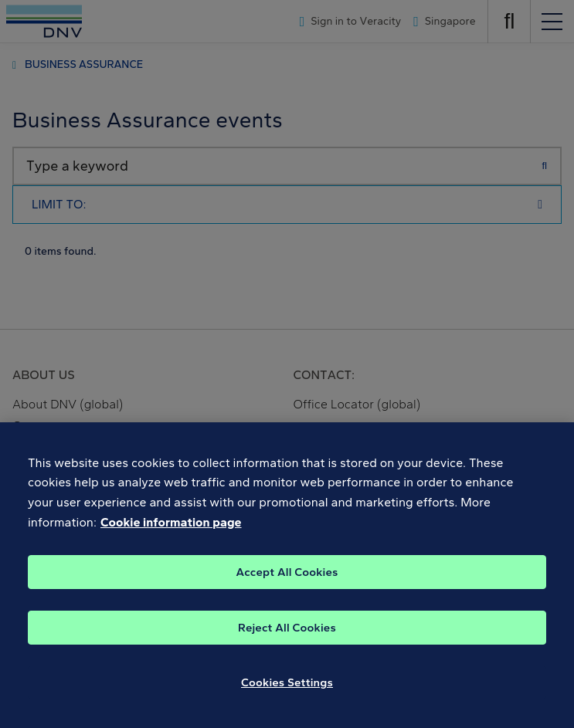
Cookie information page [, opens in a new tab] (171, 532)
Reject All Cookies (287, 638)
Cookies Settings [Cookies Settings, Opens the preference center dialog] (287, 692)
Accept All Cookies (287, 582)
